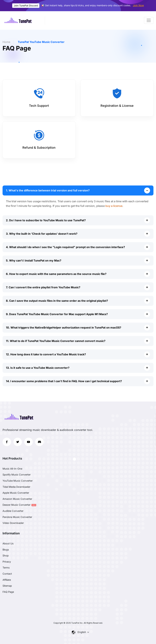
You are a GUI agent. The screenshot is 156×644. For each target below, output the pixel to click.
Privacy (7, 562)
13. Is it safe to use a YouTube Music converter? (38, 368)
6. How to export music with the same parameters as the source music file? (56, 274)
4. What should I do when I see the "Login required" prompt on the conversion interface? (65, 247)
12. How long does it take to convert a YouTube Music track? (46, 354)
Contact (7, 574)
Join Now (138, 5)
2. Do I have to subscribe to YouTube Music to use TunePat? (46, 220)
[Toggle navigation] (149, 20)
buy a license (114, 206)
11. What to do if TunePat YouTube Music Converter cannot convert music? (56, 341)
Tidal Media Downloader (16, 487)
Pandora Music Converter (17, 517)
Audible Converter (13, 511)
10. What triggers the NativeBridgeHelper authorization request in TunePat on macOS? (64, 328)
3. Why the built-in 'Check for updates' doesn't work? (42, 234)
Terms (6, 568)
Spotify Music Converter (17, 475)
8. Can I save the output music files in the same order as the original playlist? (57, 301)
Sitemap (7, 586)
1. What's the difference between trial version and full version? (48, 190)
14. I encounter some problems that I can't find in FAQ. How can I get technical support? (64, 381)
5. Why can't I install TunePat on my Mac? (34, 260)
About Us (8, 543)
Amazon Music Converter (17, 499)
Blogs (6, 550)
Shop (6, 556)
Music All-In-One (12, 469)
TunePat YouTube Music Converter (41, 42)
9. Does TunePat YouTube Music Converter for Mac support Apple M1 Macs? (57, 314)
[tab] (39, 98)
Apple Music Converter (16, 493)
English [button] (82, 632)
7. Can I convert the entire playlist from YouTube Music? (43, 287)
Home (6, 42)
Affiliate (7, 580)
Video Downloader (13, 523)
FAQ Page (8, 592)
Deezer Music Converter (19, 505)
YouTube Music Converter (18, 481)
